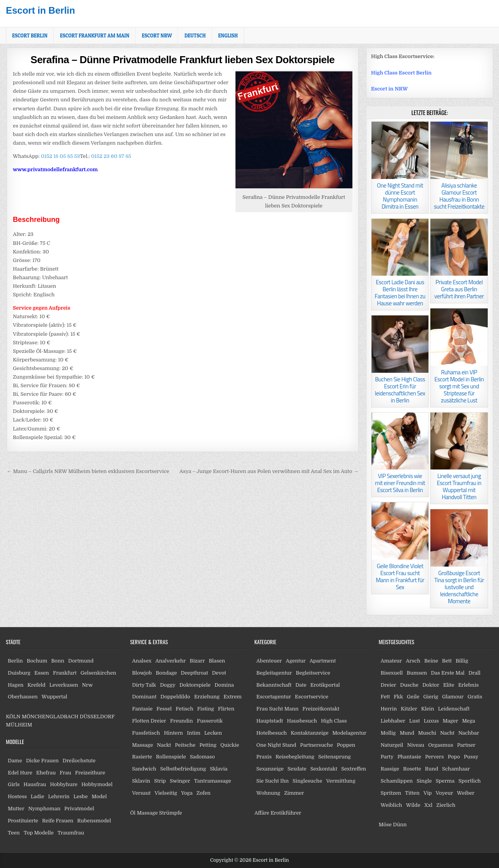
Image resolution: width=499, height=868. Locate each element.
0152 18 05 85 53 (60, 156)
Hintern (173, 733)
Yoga (187, 793)
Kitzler (409, 709)
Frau (65, 773)
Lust (415, 721)
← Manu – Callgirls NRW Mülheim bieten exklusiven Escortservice (88, 471)
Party (387, 757)
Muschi (427, 733)
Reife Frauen (58, 821)
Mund (407, 733)
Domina (224, 685)
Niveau (416, 745)
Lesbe (81, 796)
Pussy (471, 757)
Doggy (168, 685)
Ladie (37, 796)
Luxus (431, 721)
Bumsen (417, 673)
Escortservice (311, 697)
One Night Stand (276, 745)
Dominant (144, 697)
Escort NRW (157, 35)
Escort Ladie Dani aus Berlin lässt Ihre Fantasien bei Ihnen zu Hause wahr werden (400, 293)
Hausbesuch (302, 721)
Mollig (388, 733)
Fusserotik (210, 721)
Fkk (398, 697)
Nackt (164, 745)
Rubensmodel (94, 821)
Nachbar (469, 733)
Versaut (142, 793)
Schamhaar (456, 769)
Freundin (181, 721)
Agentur (296, 661)
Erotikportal (325, 685)
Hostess (17, 796)
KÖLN (13, 717)
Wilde (413, 805)
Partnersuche (317, 745)
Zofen (203, 793)
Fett (385, 697)
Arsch (413, 661)
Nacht (447, 733)
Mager (450, 721)
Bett (447, 661)
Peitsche (185, 745)
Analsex (142, 661)
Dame (15, 761)
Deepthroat (195, 673)
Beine (431, 661)
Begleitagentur (274, 673)
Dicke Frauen (42, 761)
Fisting (206, 709)
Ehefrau (46, 773)
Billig (462, 661)
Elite (449, 685)
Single (424, 781)
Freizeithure (90, 773)
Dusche (409, 685)
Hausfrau (35, 784)
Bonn (58, 661)
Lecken (213, 733)
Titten (412, 793)
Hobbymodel (97, 784)
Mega (469, 721)
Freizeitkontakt (321, 709)
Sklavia (219, 769)
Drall (475, 673)
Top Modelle (39, 833)
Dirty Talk (144, 685)
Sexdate (297, 769)
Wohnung (268, 793)
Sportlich (470, 781)
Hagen (16, 685)
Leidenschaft (454, 709)
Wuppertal (54, 697)
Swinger (180, 781)
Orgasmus (441, 745)
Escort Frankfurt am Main (95, 35)
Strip (160, 781)
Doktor (431, 685)
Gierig (431, 697)
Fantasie (142, 709)
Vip (427, 793)
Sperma (445, 781)
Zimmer (294, 793)
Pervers (434, 757)
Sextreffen (354, 769)
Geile (413, 697)
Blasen (217, 661)
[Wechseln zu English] (228, 35)
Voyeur (445, 793)
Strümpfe (171, 813)
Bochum (37, 661)
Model (99, 796)
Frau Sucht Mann (278, 709)
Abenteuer (269, 661)
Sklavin (141, 781)
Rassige (390, 769)
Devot (219, 673)
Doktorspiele (195, 685)
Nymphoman (44, 809)
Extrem (232, 697)
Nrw (87, 685)
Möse (385, 825)
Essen (42, 673)
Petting (208, 745)
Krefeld (36, 685)
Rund (432, 769)
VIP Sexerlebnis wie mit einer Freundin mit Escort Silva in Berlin (400, 483)
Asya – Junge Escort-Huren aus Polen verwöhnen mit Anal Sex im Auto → (269, 471)
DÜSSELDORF (97, 717)
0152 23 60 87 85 (111, 156)
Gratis (475, 697)
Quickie (230, 745)
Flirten (226, 709)
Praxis (264, 757)
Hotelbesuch (272, 733)
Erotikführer (286, 813)
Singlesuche (308, 781)
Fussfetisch (146, 733)
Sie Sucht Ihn (273, 781)
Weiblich (391, 805)
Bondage (166, 673)
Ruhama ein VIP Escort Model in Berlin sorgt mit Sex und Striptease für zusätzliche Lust (459, 386)
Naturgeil (392, 745)
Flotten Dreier (149, 721)
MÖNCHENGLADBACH (50, 717)
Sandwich (144, 769)
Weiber (466, 793)
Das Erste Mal (448, 673)
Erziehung (207, 697)
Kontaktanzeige (310, 733)
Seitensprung (334, 757)
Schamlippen (397, 781)
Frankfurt (65, 673)
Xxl (428, 805)
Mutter (16, 809)
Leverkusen (64, 685)
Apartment (323, 661)
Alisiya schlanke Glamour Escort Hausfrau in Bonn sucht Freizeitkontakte (459, 196)
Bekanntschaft (274, 685)
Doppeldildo (175, 697)
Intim (194, 733)
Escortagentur (274, 697)
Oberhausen (23, 697)
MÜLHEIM (19, 725)
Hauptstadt (270, 721)
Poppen (346, 745)
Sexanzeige (270, 769)
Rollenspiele (171, 757)
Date (301, 685)
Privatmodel (79, 809)
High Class (334, 721)
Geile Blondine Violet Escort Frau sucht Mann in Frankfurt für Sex (400, 577)
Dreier (388, 685)
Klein (427, 709)
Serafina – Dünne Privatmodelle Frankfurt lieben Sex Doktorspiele (182, 60)
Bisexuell (392, 673)
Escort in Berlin (40, 10)
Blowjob (142, 673)
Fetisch (184, 709)
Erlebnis (468, 685)
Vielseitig (166, 793)
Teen (14, 833)
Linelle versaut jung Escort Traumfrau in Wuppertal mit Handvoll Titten (459, 486)
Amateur (391, 661)
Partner (466, 745)
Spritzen (391, 793)
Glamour (453, 697)
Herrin (389, 709)
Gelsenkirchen (98, 673)
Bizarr (197, 661)
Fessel (164, 709)
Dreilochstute (79, 761)
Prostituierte (23, 821)
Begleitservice (313, 673)
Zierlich (446, 805)
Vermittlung (341, 781)
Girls (14, 784)
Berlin (15, 661)
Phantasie (409, 757)
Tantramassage (213, 781)
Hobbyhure (64, 784)
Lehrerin (59, 796)
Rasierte (142, 757)
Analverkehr (170, 661)
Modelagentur (349, 733)
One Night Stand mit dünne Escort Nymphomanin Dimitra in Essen (400, 196)
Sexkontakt (324, 769)
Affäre (262, 813)
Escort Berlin (30, 35)
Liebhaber (393, 721)
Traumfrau (71, 833)
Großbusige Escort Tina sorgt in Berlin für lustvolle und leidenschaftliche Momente (459, 587)
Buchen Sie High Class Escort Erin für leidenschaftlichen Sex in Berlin (400, 390)
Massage (143, 745)
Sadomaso (202, 757)
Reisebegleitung (295, 757)
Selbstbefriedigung (183, 769)
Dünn (400, 825)
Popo (454, 757)
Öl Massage (144, 813)
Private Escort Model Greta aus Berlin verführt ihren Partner (459, 289)
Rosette (412, 769)
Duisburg (19, 673)
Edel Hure (20, 773)
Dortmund (81, 661)
